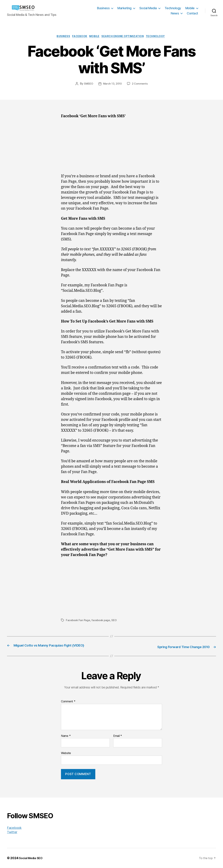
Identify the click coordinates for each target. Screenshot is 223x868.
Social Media (148, 8)
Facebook (77, 37)
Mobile (190, 8)
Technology (173, 8)
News (175, 13)
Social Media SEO (32, 858)
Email (118, 736)
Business (103, 8)
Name (66, 736)
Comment (68, 702)
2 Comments (141, 85)
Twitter (13, 832)
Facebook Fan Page (78, 621)
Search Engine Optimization (125, 37)
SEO (117, 621)
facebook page (103, 621)
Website (66, 753)
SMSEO (88, 85)
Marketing (124, 8)
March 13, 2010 (112, 85)
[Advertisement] (111, 149)
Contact (192, 13)
